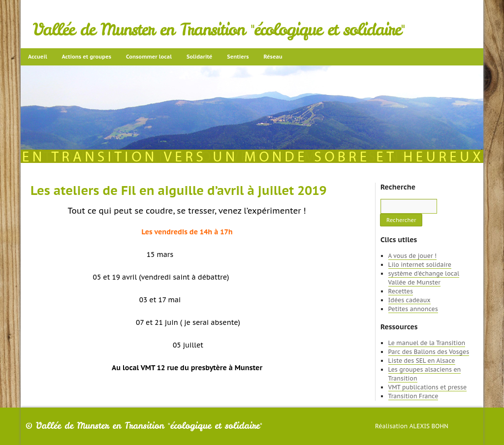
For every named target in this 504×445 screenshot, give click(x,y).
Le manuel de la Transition (427, 343)
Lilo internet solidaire (420, 265)
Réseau (273, 57)
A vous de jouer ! (412, 256)
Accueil (38, 57)
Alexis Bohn (429, 426)
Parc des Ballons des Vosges (429, 352)
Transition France (413, 396)
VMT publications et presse (428, 387)
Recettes (401, 291)
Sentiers (238, 57)
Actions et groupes (87, 57)
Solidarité (199, 57)
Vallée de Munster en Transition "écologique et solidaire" (219, 30)
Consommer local (149, 57)
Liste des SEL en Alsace (422, 361)
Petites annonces (413, 309)
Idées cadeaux (409, 300)
